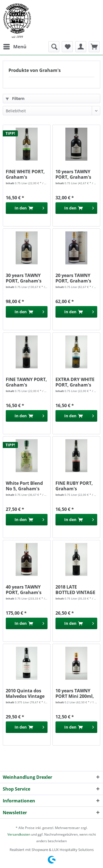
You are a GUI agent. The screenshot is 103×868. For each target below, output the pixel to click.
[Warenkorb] (94, 47)
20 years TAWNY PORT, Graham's (73, 278)
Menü (15, 46)
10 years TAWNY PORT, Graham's (73, 174)
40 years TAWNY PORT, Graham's (24, 590)
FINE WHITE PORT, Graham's (25, 174)
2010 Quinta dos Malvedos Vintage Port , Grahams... (25, 693)
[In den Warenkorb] (27, 208)
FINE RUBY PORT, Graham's (74, 486)
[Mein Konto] (81, 47)
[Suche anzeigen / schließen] (54, 47)
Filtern (15, 98)
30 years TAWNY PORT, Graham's (24, 278)
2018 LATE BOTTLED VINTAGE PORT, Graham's (75, 590)
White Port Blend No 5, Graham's (24, 486)
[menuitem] (15, 47)
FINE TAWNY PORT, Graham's (26, 382)
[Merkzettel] (67, 47)
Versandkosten (19, 834)
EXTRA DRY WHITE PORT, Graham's (75, 382)
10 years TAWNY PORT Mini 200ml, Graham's (75, 693)
